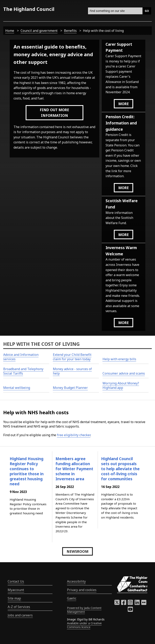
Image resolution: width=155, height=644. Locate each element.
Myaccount (16, 590)
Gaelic (72, 598)
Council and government (39, 31)
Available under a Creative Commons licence (84, 625)
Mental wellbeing (17, 388)
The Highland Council (29, 9)
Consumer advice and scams (124, 373)
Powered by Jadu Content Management (84, 610)
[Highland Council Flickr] (144, 604)
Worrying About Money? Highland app (121, 385)
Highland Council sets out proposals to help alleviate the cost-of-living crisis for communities (120, 469)
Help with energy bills (119, 359)
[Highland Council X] (117, 604)
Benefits (70, 31)
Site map (14, 598)
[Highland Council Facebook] (124, 604)
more (124, 104)
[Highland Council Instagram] (130, 604)
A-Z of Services (19, 607)
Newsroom (77, 551)
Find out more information (54, 113)
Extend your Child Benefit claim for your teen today (72, 357)
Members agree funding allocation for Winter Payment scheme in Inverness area (74, 469)
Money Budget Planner (70, 388)
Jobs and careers (20, 615)
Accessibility (76, 581)
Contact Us (16, 581)
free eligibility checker (74, 435)
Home (10, 31)
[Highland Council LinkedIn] (137, 604)
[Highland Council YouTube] (130, 610)
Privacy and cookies (82, 590)
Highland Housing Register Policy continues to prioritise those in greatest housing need (27, 471)
